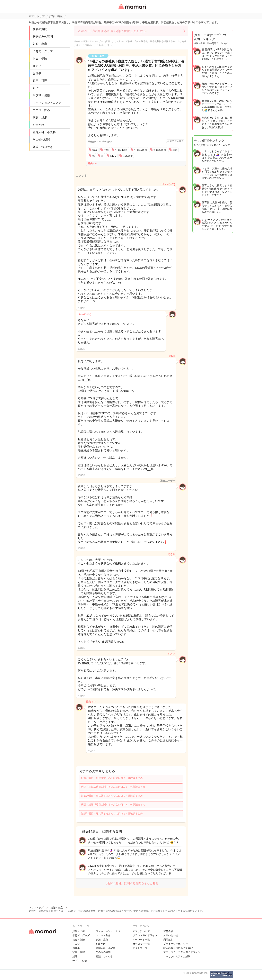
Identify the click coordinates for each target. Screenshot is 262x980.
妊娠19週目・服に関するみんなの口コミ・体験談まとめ (112, 796)
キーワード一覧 (141, 940)
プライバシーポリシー (176, 944)
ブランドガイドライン (145, 935)
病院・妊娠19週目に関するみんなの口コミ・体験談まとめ (113, 787)
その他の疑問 (41, 139)
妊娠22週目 (160, 150)
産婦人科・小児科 (44, 132)
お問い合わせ (171, 935)
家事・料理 (40, 81)
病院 (95, 150)
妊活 (36, 88)
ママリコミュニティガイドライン (182, 952)
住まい (37, 66)
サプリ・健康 (41, 95)
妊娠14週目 (121, 150)
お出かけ (38, 125)
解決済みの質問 (43, 36)
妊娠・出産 (40, 44)
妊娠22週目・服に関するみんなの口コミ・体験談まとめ (112, 814)
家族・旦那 (40, 117)
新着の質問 (40, 29)
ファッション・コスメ (47, 103)
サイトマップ (140, 948)
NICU (113, 156)
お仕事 (37, 73)
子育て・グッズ (43, 51)
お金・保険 (40, 58)
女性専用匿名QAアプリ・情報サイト (132, 10)
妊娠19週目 (141, 150)
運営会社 (168, 931)
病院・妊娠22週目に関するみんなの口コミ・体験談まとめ (113, 805)
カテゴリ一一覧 (141, 944)
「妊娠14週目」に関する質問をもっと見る (131, 883)
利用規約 (168, 940)
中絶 (106, 150)
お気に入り (176, 141)
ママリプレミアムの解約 (177, 956)
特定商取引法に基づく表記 (178, 948)
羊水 (175, 150)
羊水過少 (128, 156)
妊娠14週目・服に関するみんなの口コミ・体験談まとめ (112, 778)
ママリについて (141, 931)
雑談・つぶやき (43, 147)
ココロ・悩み (41, 110)
